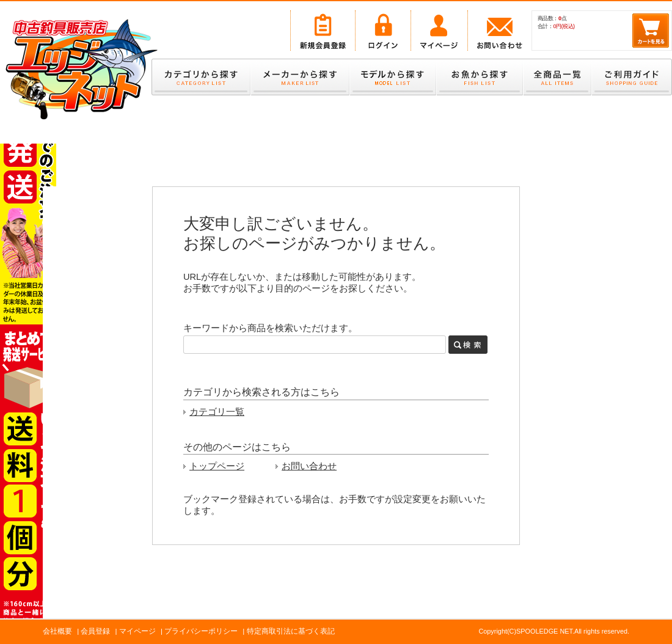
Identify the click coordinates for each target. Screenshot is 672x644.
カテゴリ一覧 (217, 412)
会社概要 (57, 631)
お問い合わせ (309, 466)
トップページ (217, 466)
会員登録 (95, 631)
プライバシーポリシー (201, 631)
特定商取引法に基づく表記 (291, 631)
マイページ (137, 631)
